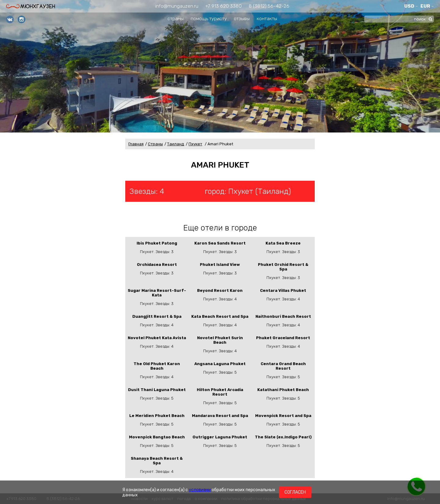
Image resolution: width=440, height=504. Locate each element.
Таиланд (176, 144)
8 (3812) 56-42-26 (269, 6)
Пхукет (195, 144)
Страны (155, 144)
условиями (200, 490)
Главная (136, 144)
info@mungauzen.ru (177, 6)
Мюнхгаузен (31, 6)
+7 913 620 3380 (224, 6)
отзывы (242, 18)
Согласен (295, 492)
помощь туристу (209, 18)
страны (176, 18)
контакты (267, 18)
